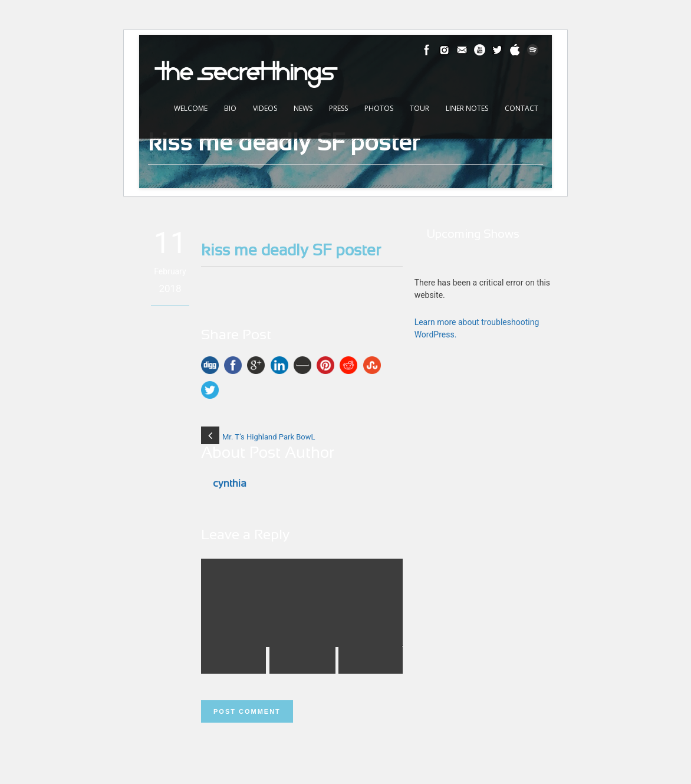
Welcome (191, 108)
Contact (521, 108)
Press (338, 108)
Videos (265, 108)
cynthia (230, 484)
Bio (230, 108)
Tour (419, 108)
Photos (379, 108)
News (303, 108)
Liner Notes (467, 108)
